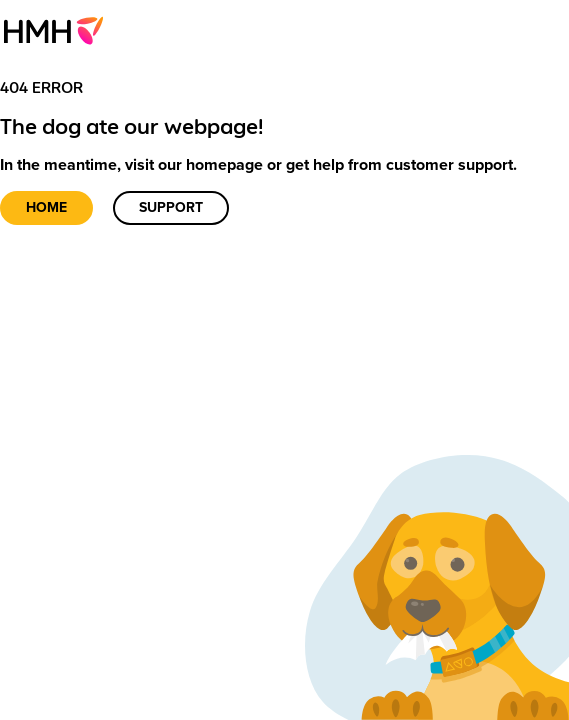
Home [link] (46, 207)
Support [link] (171, 207)
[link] (59, 30)
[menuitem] (59, 30)
